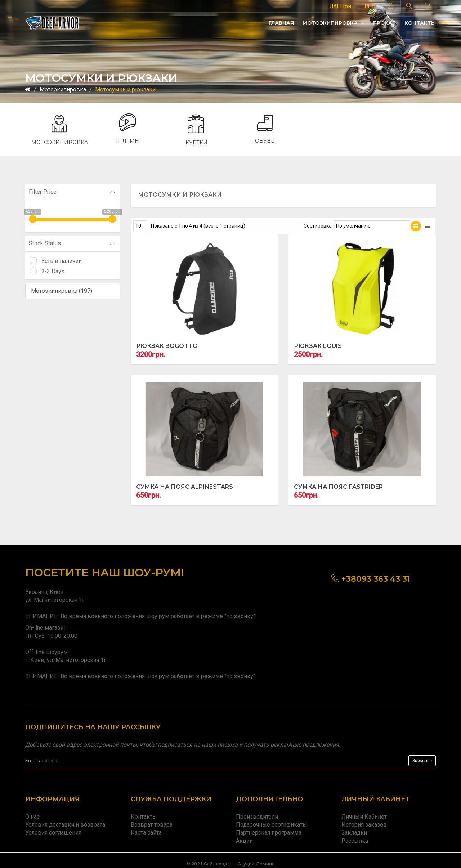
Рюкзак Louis (318, 346)
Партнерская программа (269, 833)
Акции (244, 841)
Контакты (420, 23)
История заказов (364, 825)
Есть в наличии (62, 261)
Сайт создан (218, 864)
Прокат (384, 23)
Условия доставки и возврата (65, 825)
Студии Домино (256, 864)
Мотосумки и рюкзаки (125, 90)
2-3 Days (53, 271)
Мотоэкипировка (333, 23)
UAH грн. (341, 6)
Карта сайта (146, 833)
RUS (370, 6)
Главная (281, 23)
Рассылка (355, 841)
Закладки (354, 833)
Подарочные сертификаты (272, 825)
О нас (32, 817)
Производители (257, 817)
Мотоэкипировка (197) (62, 291)
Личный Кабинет (364, 817)
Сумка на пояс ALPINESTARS (185, 487)
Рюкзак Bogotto (167, 346)
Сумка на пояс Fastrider (338, 487)
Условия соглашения (53, 833)
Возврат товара (152, 825)
